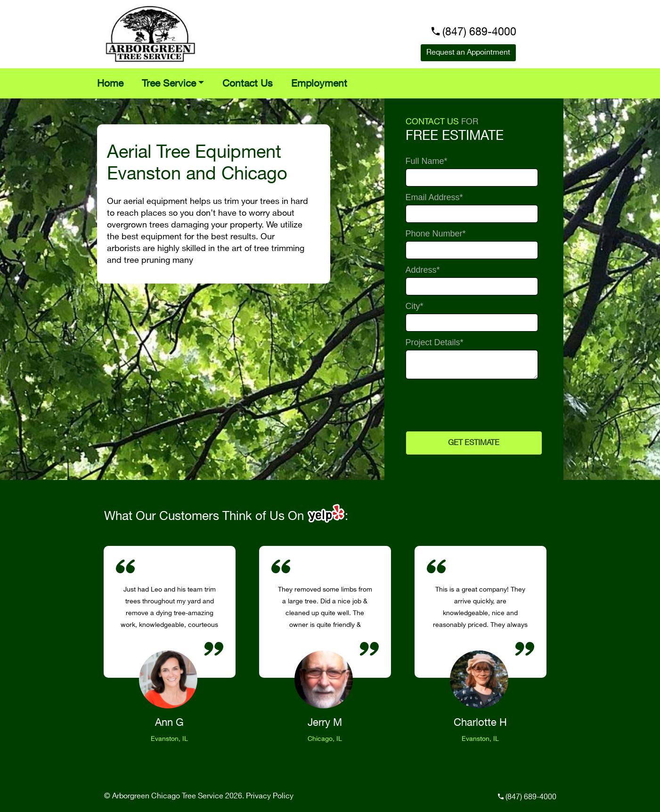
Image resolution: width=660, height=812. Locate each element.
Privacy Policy (270, 796)
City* (415, 306)
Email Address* (434, 198)
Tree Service (169, 84)
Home (110, 84)
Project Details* (435, 343)
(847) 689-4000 (479, 32)
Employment (319, 84)
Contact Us (248, 84)
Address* (423, 270)
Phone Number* (436, 234)
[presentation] (472, 405)
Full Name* (427, 161)
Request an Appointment (468, 53)
